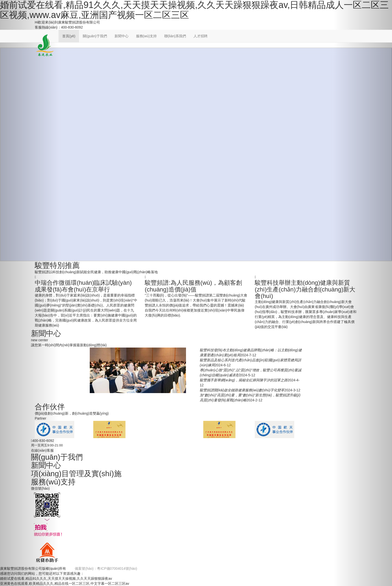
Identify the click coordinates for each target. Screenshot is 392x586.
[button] (29, 293)
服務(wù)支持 (146, 36)
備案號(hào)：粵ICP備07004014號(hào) (106, 568)
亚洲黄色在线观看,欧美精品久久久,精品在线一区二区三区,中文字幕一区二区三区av (64, 583)
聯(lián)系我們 (175, 36)
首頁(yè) (69, 36)
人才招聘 (200, 36)
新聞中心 (121, 36)
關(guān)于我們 (95, 36)
